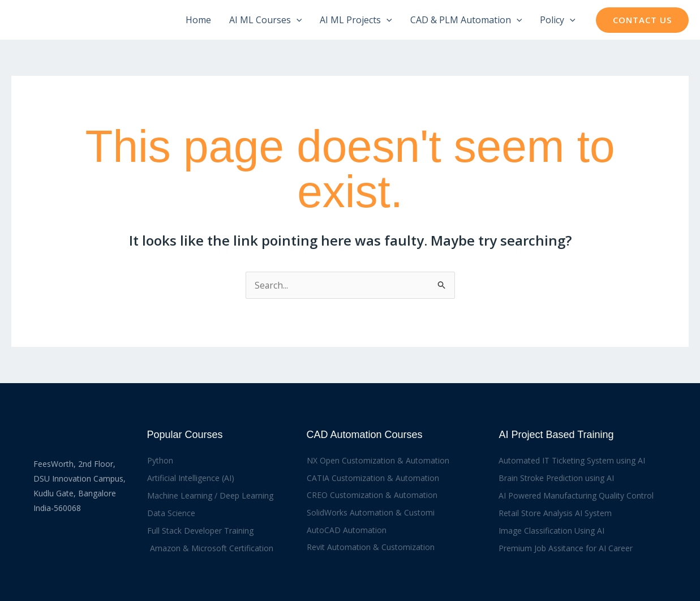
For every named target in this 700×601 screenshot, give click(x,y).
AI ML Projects (356, 20)
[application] (297, 20)
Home (198, 20)
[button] (642, 20)
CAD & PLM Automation (466, 20)
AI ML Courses (266, 20)
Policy (558, 20)
